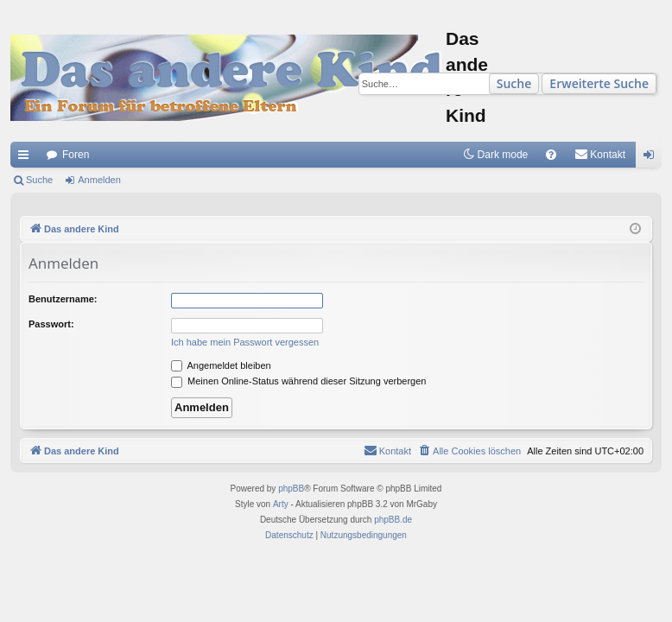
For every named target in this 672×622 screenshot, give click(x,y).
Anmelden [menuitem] (653, 158)
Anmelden (99, 180)
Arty (281, 504)
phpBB (291, 489)
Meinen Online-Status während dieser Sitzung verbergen (298, 381)
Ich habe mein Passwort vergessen (245, 342)
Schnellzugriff (27, 158)
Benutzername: (63, 299)
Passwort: (51, 324)
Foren (76, 155)
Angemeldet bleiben (221, 365)
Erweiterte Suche (599, 83)
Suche (514, 83)
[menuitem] (551, 155)
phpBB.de (393, 520)
